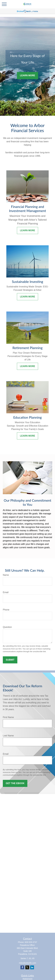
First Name (8, 717)
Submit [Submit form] (10, 660)
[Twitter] (27, 967)
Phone (6, 610)
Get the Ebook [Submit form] (15, 783)
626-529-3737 (31, 942)
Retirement (27, 979)
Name (6, 575)
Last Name (8, 736)
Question (7, 627)
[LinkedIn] (32, 967)
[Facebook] (22, 967)
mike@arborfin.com (27, 963)
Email (6, 592)
